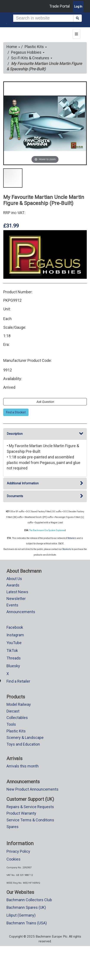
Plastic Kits (36, 47)
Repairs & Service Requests (30, 807)
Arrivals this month (23, 766)
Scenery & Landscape (25, 737)
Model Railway (19, 704)
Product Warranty (21, 813)
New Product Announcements (32, 789)
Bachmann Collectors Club (29, 900)
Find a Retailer (18, 681)
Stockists (67, 549)
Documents (45, 496)
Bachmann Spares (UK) (26, 907)
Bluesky (13, 666)
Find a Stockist (16, 412)
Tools (11, 724)
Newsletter (16, 599)
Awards (13, 585)
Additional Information (45, 483)
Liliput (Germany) (21, 915)
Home (13, 47)
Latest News (17, 592)
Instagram (15, 635)
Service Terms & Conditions (30, 820)
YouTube (14, 643)
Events (12, 605)
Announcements (21, 612)
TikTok (12, 650)
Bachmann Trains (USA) (27, 923)
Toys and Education (23, 744)
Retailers (72, 538)
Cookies (13, 859)
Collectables (17, 718)
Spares (13, 827)
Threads (14, 658)
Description (45, 434)
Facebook (15, 627)
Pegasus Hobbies (28, 52)
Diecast (13, 711)
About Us (14, 579)
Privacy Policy (18, 851)
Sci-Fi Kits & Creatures (32, 58)
